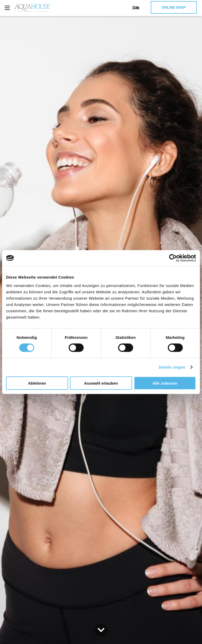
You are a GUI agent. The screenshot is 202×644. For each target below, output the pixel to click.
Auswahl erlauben (101, 383)
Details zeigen (172, 367)
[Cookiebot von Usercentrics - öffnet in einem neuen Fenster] (173, 258)
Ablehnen (37, 383)
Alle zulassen (165, 383)
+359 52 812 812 (37, 22)
